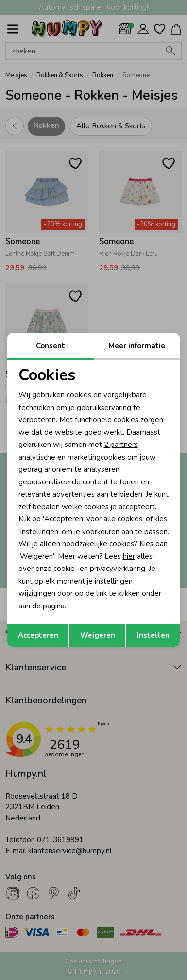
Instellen (153, 635)
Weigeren (98, 635)
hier (129, 556)
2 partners (121, 445)
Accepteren (38, 635)
